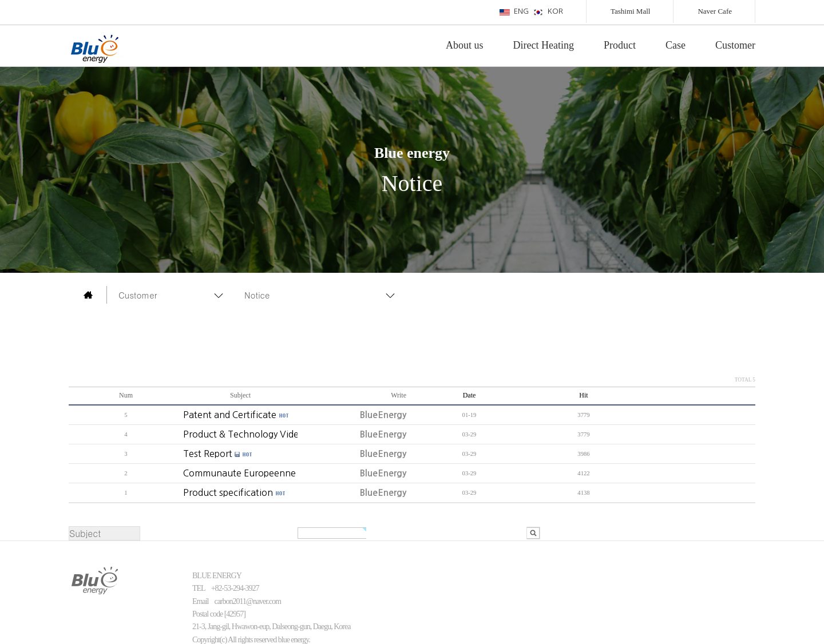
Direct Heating (544, 45)
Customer (735, 45)
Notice (257, 295)
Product (620, 45)
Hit (583, 395)
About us (465, 45)
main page (88, 295)
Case (676, 45)
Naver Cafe (715, 11)
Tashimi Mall (631, 11)
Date (470, 395)
